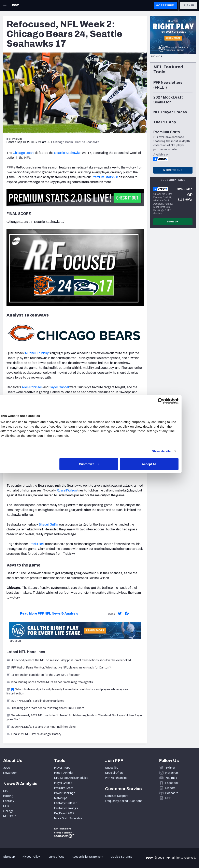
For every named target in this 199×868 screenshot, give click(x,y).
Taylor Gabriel (59, 387)
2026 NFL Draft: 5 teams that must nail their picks (41, 727)
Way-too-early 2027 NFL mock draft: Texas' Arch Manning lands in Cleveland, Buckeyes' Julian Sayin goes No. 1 (74, 717)
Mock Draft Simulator (68, 818)
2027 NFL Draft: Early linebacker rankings (35, 701)
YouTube (171, 778)
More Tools (173, 170)
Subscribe (112, 768)
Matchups (61, 798)
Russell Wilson (67, 490)
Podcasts (172, 793)
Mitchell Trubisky (37, 353)
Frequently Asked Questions (124, 801)
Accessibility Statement (88, 857)
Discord (170, 788)
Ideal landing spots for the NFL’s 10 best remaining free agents (50, 682)
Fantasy (9, 801)
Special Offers (114, 773)
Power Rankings (65, 793)
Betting (8, 796)
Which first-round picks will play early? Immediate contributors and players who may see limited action (67, 692)
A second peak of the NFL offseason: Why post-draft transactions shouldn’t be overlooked (69, 660)
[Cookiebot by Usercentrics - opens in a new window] (170, 401)
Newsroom (10, 773)
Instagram (172, 773)
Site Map (9, 857)
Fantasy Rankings (66, 808)
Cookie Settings (122, 857)
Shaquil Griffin (48, 524)
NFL (6, 791)
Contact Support (116, 796)
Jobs (7, 768)
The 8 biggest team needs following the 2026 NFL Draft (45, 708)
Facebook (172, 783)
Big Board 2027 (64, 813)
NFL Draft (10, 816)
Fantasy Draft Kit (65, 803)
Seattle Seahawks (67, 153)
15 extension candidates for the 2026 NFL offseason (43, 675)
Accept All (159, 464)
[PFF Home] (15, 5)
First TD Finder (64, 773)
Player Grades (63, 783)
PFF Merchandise (116, 778)
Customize (99, 464)
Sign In (189, 5)
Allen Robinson (32, 387)
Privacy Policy (31, 857)
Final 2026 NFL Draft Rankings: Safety (34, 734)
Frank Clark (37, 544)
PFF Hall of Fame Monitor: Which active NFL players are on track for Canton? (59, 668)
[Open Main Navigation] (5, 5)
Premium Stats (64, 788)
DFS (6, 806)
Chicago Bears (24, 153)
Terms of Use (56, 857)
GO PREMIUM (165, 5)
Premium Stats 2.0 (105, 177)
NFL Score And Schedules (71, 778)
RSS (168, 798)
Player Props (62, 768)
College (8, 811)
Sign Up (173, 222)
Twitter (170, 768)
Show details (170, 451)
